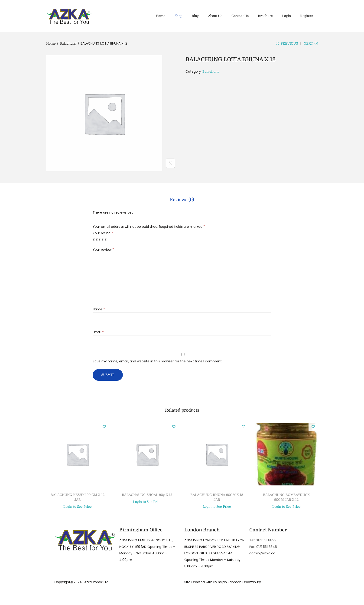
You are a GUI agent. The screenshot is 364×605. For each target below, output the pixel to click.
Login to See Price (78, 508)
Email (98, 333)
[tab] (182, 202)
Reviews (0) (182, 202)
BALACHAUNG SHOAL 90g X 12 (147, 496)
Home (51, 43)
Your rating (103, 234)
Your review (103, 251)
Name (99, 311)
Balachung (68, 43)
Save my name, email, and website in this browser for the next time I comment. (158, 363)
